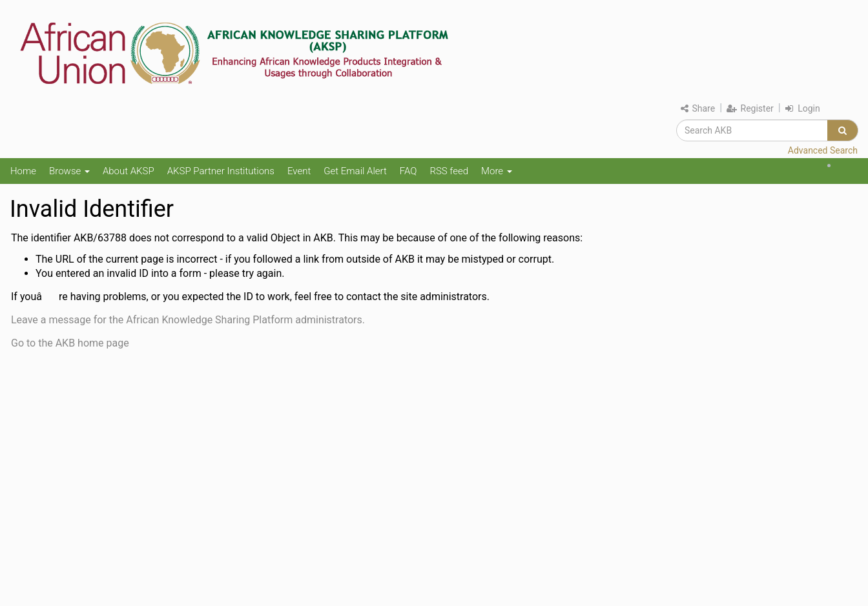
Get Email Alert (355, 171)
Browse (69, 171)
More (497, 171)
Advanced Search (823, 150)
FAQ (408, 171)
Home (23, 171)
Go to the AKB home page (70, 343)
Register (750, 108)
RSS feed (449, 171)
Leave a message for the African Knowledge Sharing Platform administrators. (188, 320)
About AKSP (129, 171)
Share (698, 108)
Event (299, 171)
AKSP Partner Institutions (221, 171)
